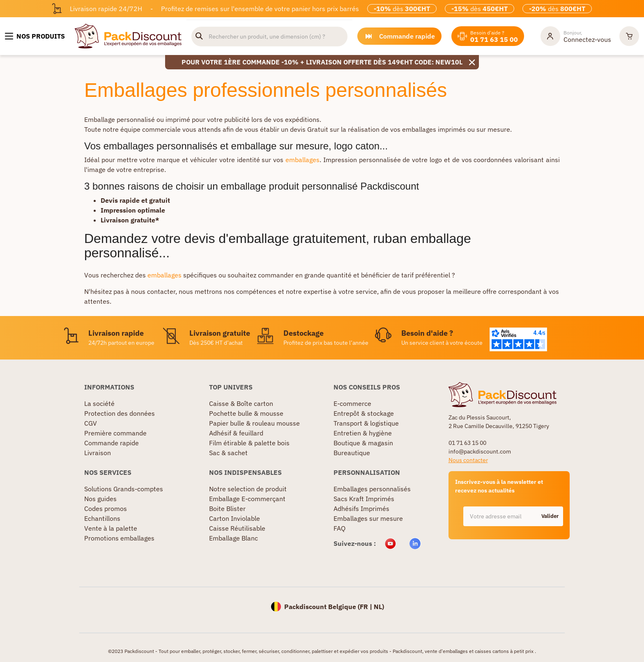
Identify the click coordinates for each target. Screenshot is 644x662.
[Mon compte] (576, 36)
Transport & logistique (366, 423)
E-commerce (352, 403)
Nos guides (100, 499)
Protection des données (120, 413)
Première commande (115, 433)
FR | (367, 607)
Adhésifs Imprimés (361, 509)
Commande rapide (112, 443)
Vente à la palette (111, 528)
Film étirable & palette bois (249, 443)
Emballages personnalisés (372, 489)
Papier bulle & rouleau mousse (254, 423)
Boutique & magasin (363, 443)
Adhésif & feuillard (236, 433)
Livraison (98, 453)
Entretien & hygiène (363, 433)
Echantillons (102, 518)
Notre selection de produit (248, 489)
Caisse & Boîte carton (241, 403)
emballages (302, 160)
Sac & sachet (228, 453)
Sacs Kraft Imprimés (364, 499)
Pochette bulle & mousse (246, 413)
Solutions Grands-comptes (124, 489)
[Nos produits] (35, 36)
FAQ (339, 528)
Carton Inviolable (235, 518)
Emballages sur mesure (368, 518)
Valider (550, 516)
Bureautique (352, 453)
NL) (379, 607)
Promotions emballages (119, 538)
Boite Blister (227, 509)
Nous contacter (468, 460)
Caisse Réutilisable (237, 528)
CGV (91, 423)
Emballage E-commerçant (247, 499)
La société (99, 403)
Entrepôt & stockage (364, 413)
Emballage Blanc (233, 538)
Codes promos (106, 509)
